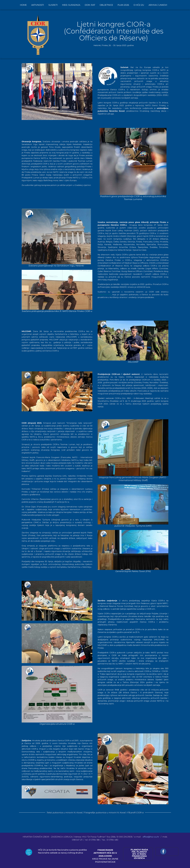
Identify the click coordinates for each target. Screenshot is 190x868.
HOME (23, 5)
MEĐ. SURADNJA (71, 5)
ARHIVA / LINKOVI (158, 5)
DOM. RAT (90, 5)
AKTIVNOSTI (38, 5)
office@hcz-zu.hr (151, 837)
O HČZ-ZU (139, 5)
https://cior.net (104, 295)
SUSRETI (53, 5)
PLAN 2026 (123, 5)
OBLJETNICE (106, 5)
